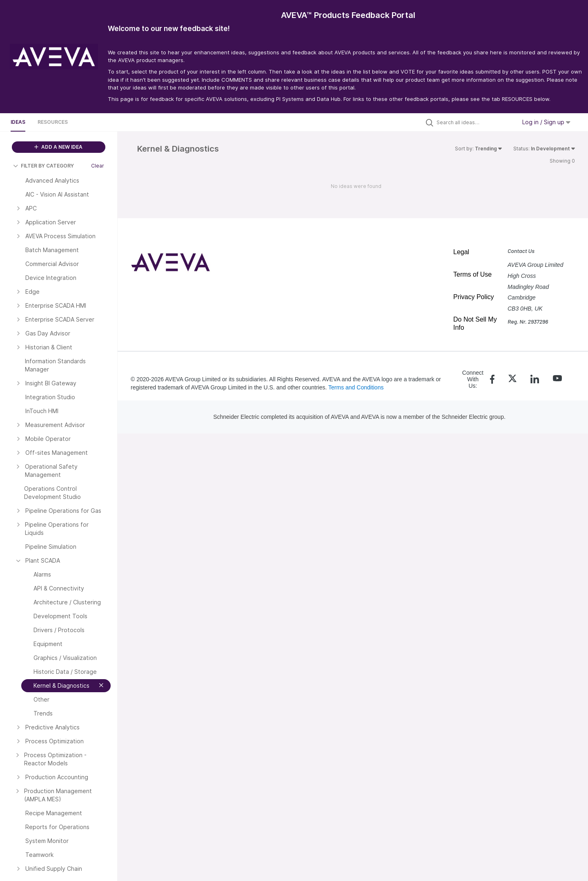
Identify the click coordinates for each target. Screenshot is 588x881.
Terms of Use (472, 274)
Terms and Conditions (356, 387)
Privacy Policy (474, 297)
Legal (461, 252)
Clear (98, 166)
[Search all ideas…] (474, 122)
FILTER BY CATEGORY (43, 166)
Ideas (18, 122)
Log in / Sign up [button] (546, 122)
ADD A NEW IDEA (58, 147)
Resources (53, 122)
